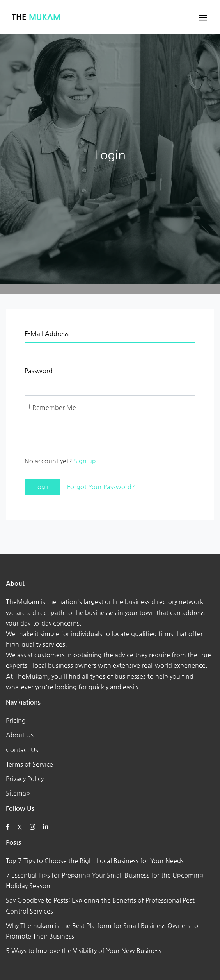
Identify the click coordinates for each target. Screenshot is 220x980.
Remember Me (54, 407)
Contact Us (22, 750)
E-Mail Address (47, 334)
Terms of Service (29, 764)
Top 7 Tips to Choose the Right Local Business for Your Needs (95, 861)
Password (39, 371)
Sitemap (18, 793)
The (36, 17)
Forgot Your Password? (101, 487)
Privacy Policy (25, 779)
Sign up (85, 461)
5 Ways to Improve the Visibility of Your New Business (84, 950)
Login (43, 487)
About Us (20, 735)
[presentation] (84, 434)
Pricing (16, 720)
